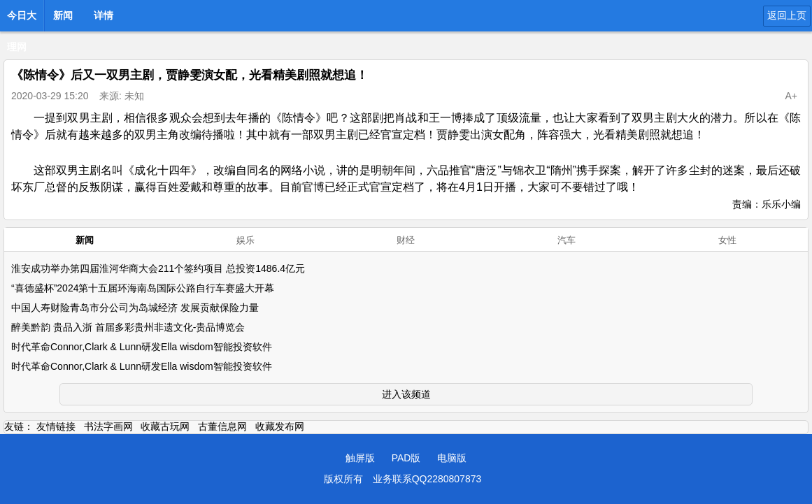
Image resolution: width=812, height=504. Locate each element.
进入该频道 (406, 394)
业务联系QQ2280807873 (427, 479)
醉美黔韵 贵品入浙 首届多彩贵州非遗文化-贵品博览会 (128, 327)
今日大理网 (22, 20)
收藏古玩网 (165, 426)
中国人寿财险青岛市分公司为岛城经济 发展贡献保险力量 (135, 308)
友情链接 (56, 426)
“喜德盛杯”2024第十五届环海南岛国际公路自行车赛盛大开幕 (143, 288)
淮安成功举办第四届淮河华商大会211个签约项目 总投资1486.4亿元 (158, 268)
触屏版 (360, 458)
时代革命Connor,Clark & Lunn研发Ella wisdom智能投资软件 (142, 347)
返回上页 (787, 15)
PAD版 (406, 458)
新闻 (63, 15)
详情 (104, 15)
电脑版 (452, 458)
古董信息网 (222, 426)
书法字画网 (108, 426)
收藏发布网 (280, 426)
